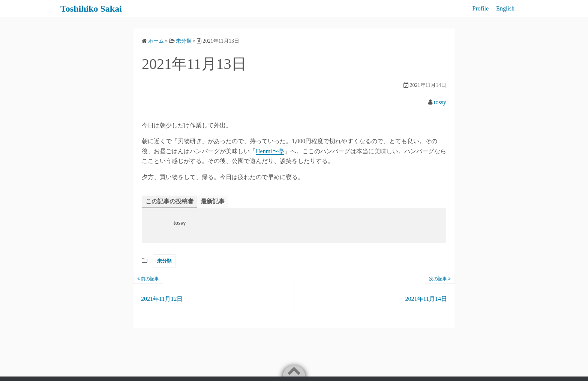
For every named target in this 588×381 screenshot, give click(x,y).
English (505, 8)
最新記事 (213, 201)
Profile (481, 8)
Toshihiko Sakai (91, 9)
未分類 (164, 261)
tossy (440, 102)
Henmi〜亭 (270, 151)
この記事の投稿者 (169, 201)
